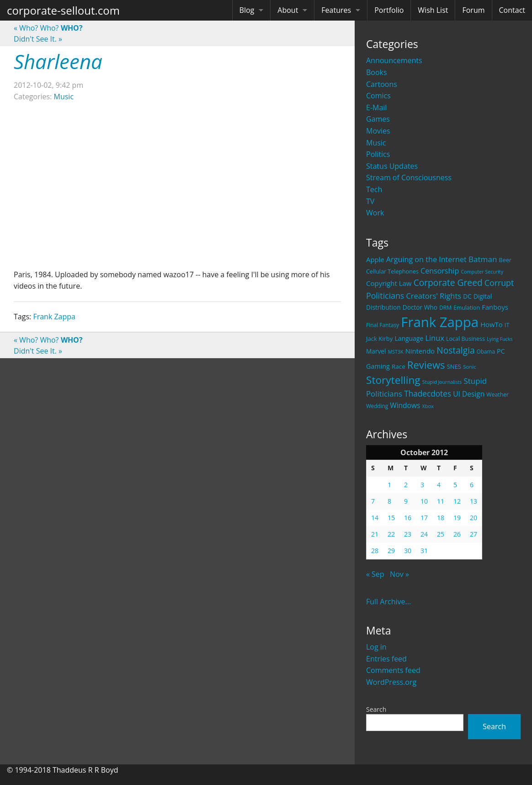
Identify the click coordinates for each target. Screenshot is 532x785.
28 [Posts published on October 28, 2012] (375, 551)
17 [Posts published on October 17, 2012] (424, 518)
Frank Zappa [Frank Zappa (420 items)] (440, 322)
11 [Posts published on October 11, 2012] (441, 501)
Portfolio (389, 10)
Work (375, 213)
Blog (247, 10)
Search (376, 709)
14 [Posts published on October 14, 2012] (375, 518)
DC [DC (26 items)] (467, 296)
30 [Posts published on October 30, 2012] (408, 551)
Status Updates (392, 166)
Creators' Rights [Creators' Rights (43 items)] (434, 296)
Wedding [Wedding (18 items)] (377, 406)
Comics (378, 96)
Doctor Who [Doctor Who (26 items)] (420, 307)
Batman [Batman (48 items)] (483, 259)
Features (336, 10)
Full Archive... (388, 602)
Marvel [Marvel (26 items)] (376, 351)
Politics (378, 154)
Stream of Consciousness (409, 177)
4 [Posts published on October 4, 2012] (439, 485)
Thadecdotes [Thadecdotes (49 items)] (428, 394)
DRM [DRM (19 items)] (445, 308)
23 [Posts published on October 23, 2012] (408, 534)
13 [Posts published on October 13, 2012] (473, 501)
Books (377, 72)
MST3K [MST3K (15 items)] (396, 352)
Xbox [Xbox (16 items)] (428, 406)
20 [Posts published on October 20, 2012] (473, 518)
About (288, 10)
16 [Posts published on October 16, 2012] (408, 518)
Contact (512, 10)
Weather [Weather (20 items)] (497, 395)
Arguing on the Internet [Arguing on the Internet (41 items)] (426, 259)
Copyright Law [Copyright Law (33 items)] (389, 283)
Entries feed (386, 659)
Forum (473, 10)
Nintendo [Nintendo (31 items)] (420, 351)
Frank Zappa (54, 317)
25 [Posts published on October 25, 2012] (441, 534)
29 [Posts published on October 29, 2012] (391, 551)
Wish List (433, 10)
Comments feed (393, 670)
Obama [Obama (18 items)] (486, 351)
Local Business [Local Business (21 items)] (465, 339)
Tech (374, 189)
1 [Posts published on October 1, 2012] (389, 485)
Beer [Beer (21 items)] (505, 260)
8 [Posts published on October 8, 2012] (389, 501)
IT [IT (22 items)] (507, 325)
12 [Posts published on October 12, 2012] (457, 501)
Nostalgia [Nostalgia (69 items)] (455, 350)
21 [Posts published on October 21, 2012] (375, 534)
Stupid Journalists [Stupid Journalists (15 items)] (442, 382)
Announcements (394, 60)
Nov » (399, 574)
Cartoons (382, 84)
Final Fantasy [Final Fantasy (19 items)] (383, 325)
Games (378, 119)
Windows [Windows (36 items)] (405, 405)
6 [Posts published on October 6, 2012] (472, 485)
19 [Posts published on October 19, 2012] (457, 518)
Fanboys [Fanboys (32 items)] (495, 307)
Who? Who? (48, 28)
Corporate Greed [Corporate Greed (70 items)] (448, 282)
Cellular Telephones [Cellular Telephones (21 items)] (392, 272)
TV (370, 201)
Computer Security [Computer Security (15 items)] (482, 272)
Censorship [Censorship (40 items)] (440, 271)
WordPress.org (391, 682)
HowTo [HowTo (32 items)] (492, 324)
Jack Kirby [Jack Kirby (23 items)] (379, 339)
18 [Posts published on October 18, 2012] (441, 518)
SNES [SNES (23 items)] (454, 366)
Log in (376, 647)
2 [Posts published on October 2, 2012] (406, 485)
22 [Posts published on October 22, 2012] (391, 534)
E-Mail (376, 108)
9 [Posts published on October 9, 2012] (406, 501)
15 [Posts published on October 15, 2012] (391, 518)
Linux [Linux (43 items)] (435, 338)
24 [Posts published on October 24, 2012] (424, 534)
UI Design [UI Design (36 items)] (469, 394)
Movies (378, 131)
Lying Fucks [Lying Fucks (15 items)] (500, 339)
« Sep (375, 574)
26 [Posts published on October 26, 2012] (457, 534)
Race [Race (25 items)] (399, 366)
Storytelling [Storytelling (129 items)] (393, 380)
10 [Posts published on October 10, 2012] (424, 501)
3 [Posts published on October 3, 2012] (422, 485)
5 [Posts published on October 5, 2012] (455, 485)
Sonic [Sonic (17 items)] (470, 367)
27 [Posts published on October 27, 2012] (473, 534)
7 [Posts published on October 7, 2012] (373, 501)
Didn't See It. (38, 39)
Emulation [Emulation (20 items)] (467, 308)
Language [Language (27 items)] (409, 338)
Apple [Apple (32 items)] (375, 259)
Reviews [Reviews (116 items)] (426, 365)
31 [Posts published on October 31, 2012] (424, 551)
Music (376, 143)
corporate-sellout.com (63, 10)
